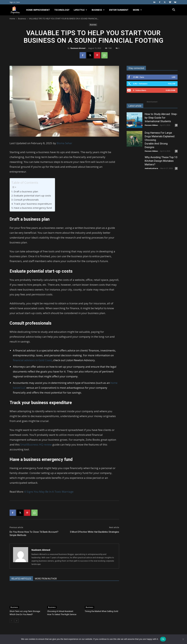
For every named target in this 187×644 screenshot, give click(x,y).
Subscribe (170, 90)
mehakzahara (151, 168)
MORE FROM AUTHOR (46, 579)
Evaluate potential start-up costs (32, 196)
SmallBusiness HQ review (36, 444)
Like (174, 77)
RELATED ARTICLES (21, 579)
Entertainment (119, 10)
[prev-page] (12, 621)
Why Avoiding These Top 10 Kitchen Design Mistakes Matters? (161, 161)
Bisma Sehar (64, 143)
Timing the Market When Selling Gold (102, 611)
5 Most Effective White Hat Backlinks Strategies (94, 532)
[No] (183, 639)
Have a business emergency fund (33, 208)
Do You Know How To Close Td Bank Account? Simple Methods (34, 534)
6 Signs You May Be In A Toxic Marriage (49, 492)
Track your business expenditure (33, 204)
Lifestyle (80, 10)
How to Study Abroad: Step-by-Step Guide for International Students (161, 118)
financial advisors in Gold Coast (32, 360)
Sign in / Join (15, 2)
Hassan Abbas (151, 125)
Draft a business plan (26, 191)
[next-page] (17, 621)
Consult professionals (26, 200)
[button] (174, 10)
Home (12, 19)
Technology (62, 10)
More (137, 10)
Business (98, 10)
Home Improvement (38, 10)
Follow (172, 84)
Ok (163, 639)
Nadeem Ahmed (78, 48)
